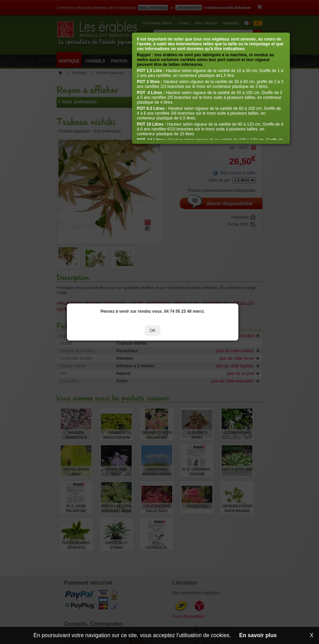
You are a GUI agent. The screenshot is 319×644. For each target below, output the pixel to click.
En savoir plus (258, 635)
